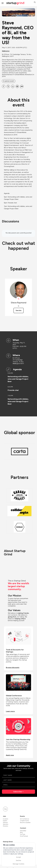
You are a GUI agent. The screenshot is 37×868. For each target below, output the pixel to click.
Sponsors (6, 824)
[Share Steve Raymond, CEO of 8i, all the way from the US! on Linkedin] (13, 86)
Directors (5, 826)
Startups (5, 823)
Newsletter (23, 831)
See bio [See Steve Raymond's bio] (19, 310)
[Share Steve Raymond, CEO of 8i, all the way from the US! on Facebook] (4, 86)
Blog (21, 832)
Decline (18, 860)
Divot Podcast (24, 836)
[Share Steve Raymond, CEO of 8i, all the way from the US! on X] (8, 86)
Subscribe (18, 792)
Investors (6, 819)
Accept (18, 857)
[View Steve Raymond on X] (18, 299)
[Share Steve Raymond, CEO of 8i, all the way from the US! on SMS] (22, 86)
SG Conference (25, 819)
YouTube (23, 834)
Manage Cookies (18, 864)
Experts (5, 821)
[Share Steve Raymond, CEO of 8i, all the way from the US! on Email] (17, 86)
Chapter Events (24, 821)
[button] (35, 2)
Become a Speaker (25, 823)
